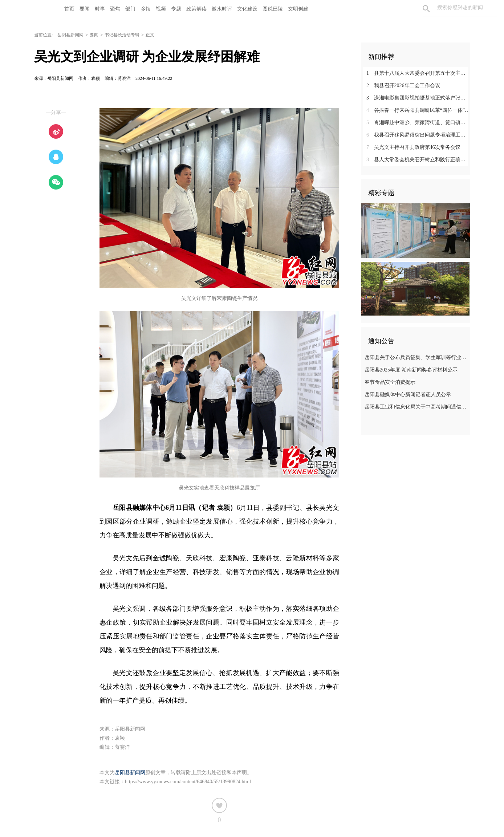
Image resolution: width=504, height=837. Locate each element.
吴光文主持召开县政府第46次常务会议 (413, 147)
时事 (100, 9)
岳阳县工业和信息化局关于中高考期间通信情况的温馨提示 (416, 407)
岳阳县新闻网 (70, 35)
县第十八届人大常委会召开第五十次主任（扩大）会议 (418, 73)
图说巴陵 (273, 9)
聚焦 (115, 9)
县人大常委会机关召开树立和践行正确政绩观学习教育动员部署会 (418, 160)
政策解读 (196, 9)
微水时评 (222, 9)
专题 (176, 9)
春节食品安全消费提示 (390, 382)
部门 (130, 9)
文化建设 (247, 9)
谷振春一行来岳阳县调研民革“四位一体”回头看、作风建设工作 (418, 110)
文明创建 (298, 9)
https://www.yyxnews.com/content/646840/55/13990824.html (188, 782)
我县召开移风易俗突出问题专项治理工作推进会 (418, 135)
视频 (161, 9)
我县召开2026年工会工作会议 (403, 86)
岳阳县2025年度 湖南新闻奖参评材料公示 (411, 370)
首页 (69, 9)
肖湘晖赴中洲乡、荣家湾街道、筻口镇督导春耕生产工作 (418, 123)
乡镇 (146, 9)
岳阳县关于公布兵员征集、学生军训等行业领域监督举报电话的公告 (416, 357)
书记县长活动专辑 (122, 35)
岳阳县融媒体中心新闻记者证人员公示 (408, 395)
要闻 (85, 9)
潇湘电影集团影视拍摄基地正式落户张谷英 (418, 98)
